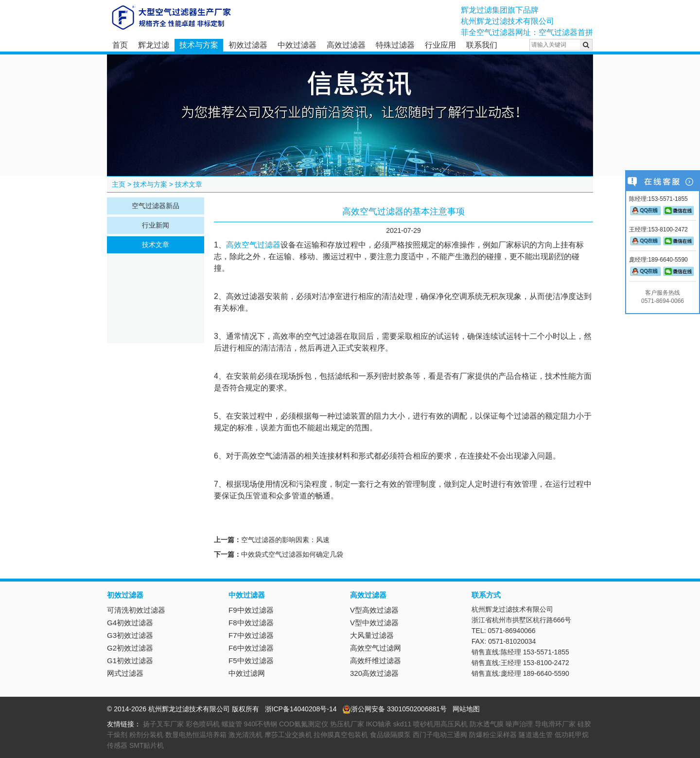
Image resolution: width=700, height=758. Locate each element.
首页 (120, 45)
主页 (119, 184)
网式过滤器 (125, 673)
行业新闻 (156, 225)
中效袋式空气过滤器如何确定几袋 (292, 554)
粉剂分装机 (146, 735)
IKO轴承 (379, 724)
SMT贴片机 (147, 745)
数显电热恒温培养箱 (196, 735)
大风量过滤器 (372, 635)
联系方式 (486, 595)
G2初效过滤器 (130, 648)
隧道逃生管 (536, 735)
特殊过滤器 (395, 45)
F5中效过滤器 (251, 661)
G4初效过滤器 (130, 623)
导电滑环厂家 (555, 724)
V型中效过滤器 (374, 623)
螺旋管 (232, 724)
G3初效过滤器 (130, 635)
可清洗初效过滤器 (136, 610)
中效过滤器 (297, 45)
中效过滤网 (247, 673)
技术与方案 (199, 45)
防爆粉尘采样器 (493, 735)
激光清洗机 (245, 735)
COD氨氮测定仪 (304, 724)
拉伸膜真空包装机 (341, 735)
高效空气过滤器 (253, 245)
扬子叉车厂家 (163, 724)
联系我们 (482, 45)
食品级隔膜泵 (390, 735)
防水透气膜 (487, 724)
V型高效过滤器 (374, 610)
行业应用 (440, 45)
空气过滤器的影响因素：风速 (285, 540)
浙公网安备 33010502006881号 (394, 709)
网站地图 (466, 709)
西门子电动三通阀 (440, 735)
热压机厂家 (347, 724)
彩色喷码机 (203, 724)
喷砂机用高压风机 (440, 724)
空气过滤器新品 (156, 206)
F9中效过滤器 (251, 610)
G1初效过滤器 (130, 661)
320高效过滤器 (374, 673)
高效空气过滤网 (376, 648)
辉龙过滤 (154, 45)
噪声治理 (519, 724)
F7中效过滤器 (251, 635)
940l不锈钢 (261, 724)
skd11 (402, 724)
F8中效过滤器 (251, 623)
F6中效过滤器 (251, 648)
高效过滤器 (346, 45)
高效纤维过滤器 (376, 661)
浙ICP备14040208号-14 (301, 709)
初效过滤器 (248, 45)
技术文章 (189, 184)
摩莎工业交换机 (288, 735)
